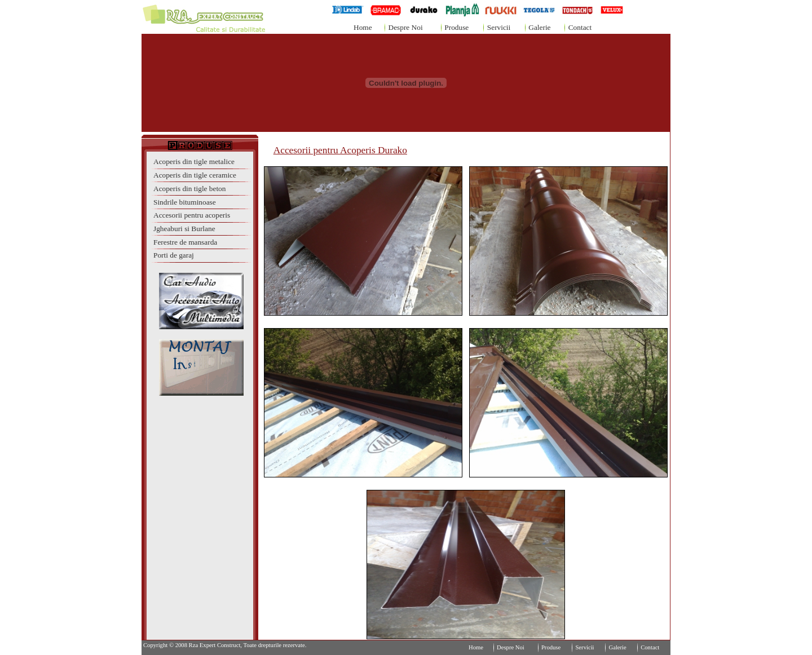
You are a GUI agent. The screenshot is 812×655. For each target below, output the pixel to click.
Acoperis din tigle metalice (194, 161)
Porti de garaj (174, 255)
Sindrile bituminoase (185, 202)
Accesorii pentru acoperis (192, 215)
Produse (456, 27)
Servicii (499, 27)
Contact (580, 27)
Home (363, 27)
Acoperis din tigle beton (189, 189)
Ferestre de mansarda (185, 242)
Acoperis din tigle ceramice (195, 175)
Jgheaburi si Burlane (184, 229)
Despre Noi (406, 27)
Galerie (539, 27)
